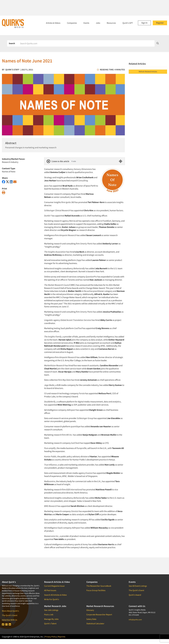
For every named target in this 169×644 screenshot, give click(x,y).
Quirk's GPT (128, 23)
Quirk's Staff (12, 70)
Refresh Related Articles (148, 72)
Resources (111, 23)
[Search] (86, 43)
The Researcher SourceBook (99, 586)
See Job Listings (51, 610)
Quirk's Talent (50, 623)
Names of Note (9, 172)
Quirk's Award (135, 595)
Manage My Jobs (51, 619)
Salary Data (91, 619)
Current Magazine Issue (54, 586)
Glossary (90, 610)
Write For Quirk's (52, 599)
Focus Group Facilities (96, 590)
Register (160, 23)
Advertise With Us (10, 620)
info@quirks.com (135, 620)
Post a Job (49, 614)
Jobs (98, 23)
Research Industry (10, 162)
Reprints (62, 637)
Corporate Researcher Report (99, 614)
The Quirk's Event (10, 615)
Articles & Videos (53, 23)
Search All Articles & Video (55, 595)
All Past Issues (50, 590)
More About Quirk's (10, 611)
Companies (72, 23)
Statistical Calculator (95, 623)
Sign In (144, 23)
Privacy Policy (51, 637)
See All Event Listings (138, 586)
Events (86, 23)
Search (12, 43)
